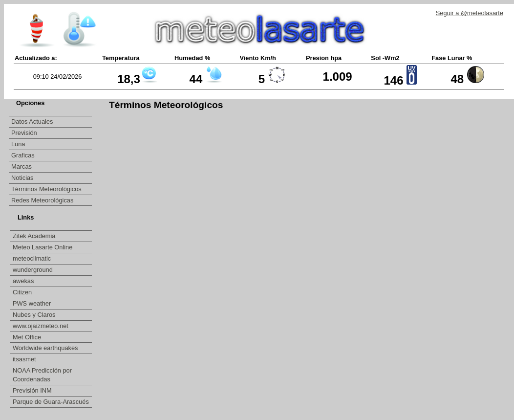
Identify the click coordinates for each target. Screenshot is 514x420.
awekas (24, 281)
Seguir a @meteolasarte (470, 13)
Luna (18, 144)
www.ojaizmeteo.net (41, 326)
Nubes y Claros (35, 315)
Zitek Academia (34, 236)
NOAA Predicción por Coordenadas (42, 375)
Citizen (23, 292)
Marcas (21, 166)
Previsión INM (32, 390)
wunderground (33, 270)
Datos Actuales (32, 122)
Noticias (22, 178)
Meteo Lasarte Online (43, 247)
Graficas (23, 155)
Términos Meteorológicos (46, 189)
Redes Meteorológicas (42, 200)
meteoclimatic (33, 258)
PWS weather (33, 303)
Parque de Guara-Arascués (51, 402)
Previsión (24, 133)
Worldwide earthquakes (45, 348)
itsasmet (25, 359)
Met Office (28, 337)
